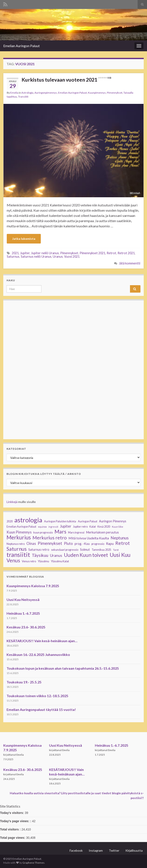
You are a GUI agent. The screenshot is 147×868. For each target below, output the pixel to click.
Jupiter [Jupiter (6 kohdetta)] (66, 526)
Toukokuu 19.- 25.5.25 (24, 682)
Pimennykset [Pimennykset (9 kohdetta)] (50, 543)
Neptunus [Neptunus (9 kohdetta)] (120, 538)
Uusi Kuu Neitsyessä (23, 600)
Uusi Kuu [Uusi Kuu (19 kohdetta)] (120, 555)
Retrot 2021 (126, 253)
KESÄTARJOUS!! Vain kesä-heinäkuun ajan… (42, 641)
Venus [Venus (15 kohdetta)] (13, 561)
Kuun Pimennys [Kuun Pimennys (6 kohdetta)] (19, 532)
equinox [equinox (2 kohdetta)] (42, 527)
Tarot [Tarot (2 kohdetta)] (116, 550)
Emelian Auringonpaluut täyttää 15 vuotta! (41, 709)
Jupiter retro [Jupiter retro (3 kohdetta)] (80, 527)
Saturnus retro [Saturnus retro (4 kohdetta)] (39, 550)
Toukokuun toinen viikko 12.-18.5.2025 (37, 696)
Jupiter (25, 253)
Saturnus (13, 256)
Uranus (58, 256)
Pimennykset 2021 (92, 253)
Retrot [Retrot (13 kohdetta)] (123, 543)
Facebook (76, 850)
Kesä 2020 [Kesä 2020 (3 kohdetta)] (104, 527)
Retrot (111, 253)
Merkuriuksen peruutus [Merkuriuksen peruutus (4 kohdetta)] (103, 532)
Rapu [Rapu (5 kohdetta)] (110, 544)
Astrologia (27, 93)
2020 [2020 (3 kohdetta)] (10, 521)
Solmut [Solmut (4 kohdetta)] (85, 550)
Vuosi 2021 (72, 256)
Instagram (96, 850)
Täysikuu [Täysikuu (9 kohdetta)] (40, 555)
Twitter (114, 850)
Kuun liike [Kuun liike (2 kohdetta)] (118, 527)
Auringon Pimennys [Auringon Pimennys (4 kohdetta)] (113, 521)
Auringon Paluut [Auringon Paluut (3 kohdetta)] (88, 521)
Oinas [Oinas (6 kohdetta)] (31, 543)
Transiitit (23, 97)
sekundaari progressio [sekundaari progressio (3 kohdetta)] (65, 550)
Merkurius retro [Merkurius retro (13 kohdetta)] (50, 538)
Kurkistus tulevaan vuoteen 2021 (66, 80)
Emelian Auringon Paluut (21, 46)
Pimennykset (115, 93)
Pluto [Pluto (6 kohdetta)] (68, 543)
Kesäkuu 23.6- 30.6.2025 (26, 627)
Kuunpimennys (97, 93)
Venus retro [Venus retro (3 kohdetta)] (29, 561)
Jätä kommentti (130, 263)
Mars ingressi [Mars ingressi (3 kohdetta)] (76, 533)
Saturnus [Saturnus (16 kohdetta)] (17, 549)
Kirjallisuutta (134, 850)
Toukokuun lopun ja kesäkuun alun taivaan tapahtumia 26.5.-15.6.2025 (63, 668)
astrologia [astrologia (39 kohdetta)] (28, 520)
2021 (15, 253)
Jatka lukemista (24, 239)
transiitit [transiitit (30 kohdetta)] (18, 555)
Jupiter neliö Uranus (45, 253)
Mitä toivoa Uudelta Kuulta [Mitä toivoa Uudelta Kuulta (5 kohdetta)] (89, 538)
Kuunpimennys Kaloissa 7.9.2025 (33, 586)
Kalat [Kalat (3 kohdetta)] (93, 527)
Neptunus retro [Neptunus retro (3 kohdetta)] (16, 544)
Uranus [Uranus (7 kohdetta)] (56, 555)
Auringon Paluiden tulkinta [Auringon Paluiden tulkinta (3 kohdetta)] (60, 521)
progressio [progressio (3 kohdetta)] (98, 544)
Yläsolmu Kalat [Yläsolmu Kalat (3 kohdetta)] (60, 561)
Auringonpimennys (46, 93)
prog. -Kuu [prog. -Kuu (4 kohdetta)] (82, 544)
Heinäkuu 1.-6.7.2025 (23, 613)
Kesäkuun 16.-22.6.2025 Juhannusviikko (38, 654)
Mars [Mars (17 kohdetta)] (60, 532)
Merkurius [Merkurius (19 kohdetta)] (19, 537)
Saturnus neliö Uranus (36, 256)
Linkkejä (12, 502)
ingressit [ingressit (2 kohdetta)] (53, 527)
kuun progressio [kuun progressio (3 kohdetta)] (43, 533)
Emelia (14, 93)
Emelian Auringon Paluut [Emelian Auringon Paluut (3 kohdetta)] (21, 527)
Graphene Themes (33, 863)
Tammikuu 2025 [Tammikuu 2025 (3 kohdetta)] (101, 550)
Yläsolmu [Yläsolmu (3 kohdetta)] (43, 561)
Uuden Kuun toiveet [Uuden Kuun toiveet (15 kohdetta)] (86, 555)
